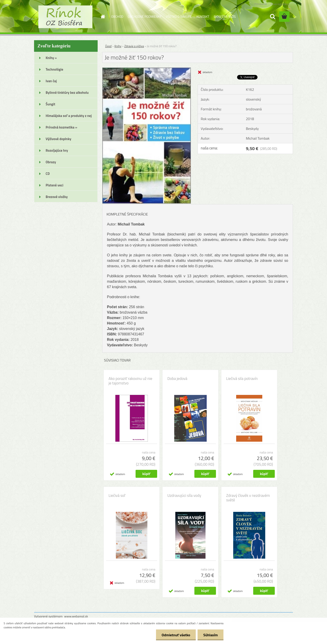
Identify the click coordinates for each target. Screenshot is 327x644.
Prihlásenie (261, 4)
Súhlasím (211, 635)
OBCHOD (117, 16)
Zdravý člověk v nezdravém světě (248, 498)
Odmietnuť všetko (176, 635)
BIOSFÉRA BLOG (225, 16)
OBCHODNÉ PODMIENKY (145, 16)
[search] (272, 17)
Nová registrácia (280, 4)
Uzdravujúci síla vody (184, 495)
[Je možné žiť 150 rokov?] (147, 69)
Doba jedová (177, 379)
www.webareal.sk (76, 616)
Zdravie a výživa (134, 46)
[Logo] (65, 17)
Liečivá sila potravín (242, 379)
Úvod (108, 46)
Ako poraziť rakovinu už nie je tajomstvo (130, 381)
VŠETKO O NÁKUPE (179, 16)
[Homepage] (103, 17)
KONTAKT (203, 16)
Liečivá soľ (117, 495)
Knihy (118, 46)
